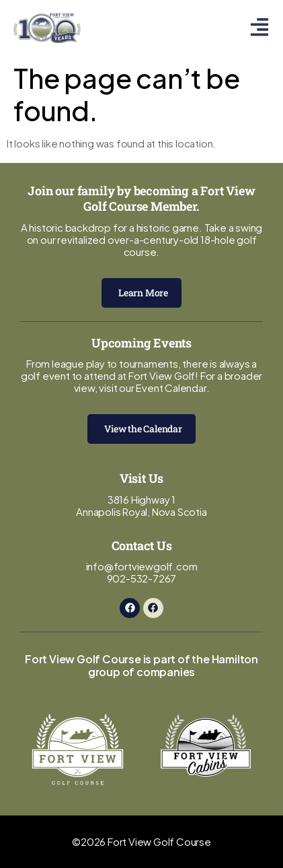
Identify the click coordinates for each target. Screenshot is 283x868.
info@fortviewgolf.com (142, 566)
